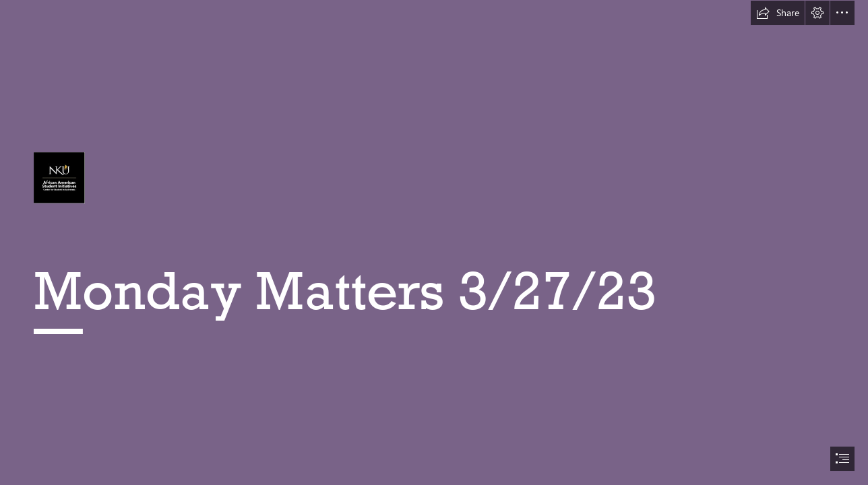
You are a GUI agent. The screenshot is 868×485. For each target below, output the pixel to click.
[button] (778, 13)
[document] (434, 243)
